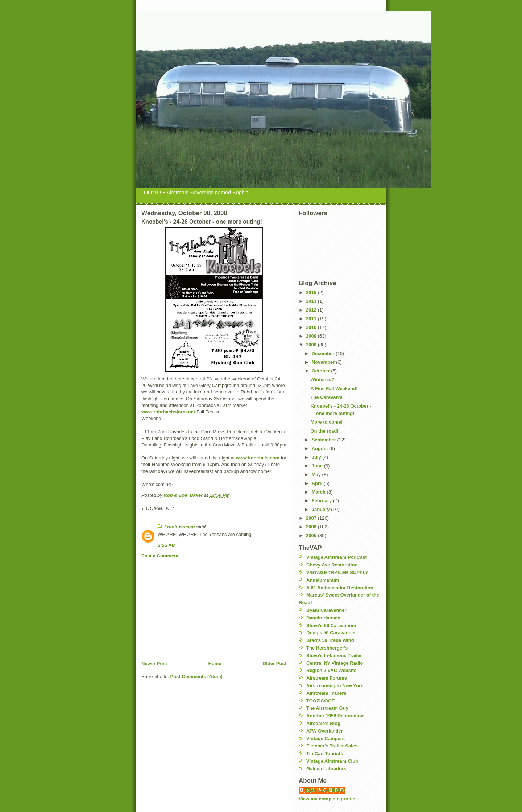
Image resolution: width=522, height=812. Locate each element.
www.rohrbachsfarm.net (168, 412)
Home (215, 663)
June (318, 466)
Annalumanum (323, 580)
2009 (312, 336)
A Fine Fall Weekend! (334, 389)
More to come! (326, 422)
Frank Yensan (180, 527)
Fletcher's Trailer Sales (332, 746)
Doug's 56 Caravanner (331, 633)
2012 (312, 310)
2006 (312, 527)
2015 (312, 292)
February (322, 501)
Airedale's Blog (323, 723)
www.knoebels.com (258, 458)
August (320, 448)
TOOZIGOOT (320, 701)
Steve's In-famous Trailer (334, 656)
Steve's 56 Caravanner (331, 625)
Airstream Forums (327, 678)
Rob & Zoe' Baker (326, 790)
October (321, 371)
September (325, 440)
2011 (312, 319)
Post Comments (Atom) (196, 677)
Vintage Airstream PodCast (337, 557)
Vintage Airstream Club (332, 761)
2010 (312, 327)
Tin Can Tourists (325, 753)
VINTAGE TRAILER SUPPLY (337, 572)
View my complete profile (327, 799)
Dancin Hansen (323, 618)
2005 (312, 535)
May (317, 475)
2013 (312, 301)
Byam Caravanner (326, 610)
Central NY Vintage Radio (335, 663)
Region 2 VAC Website (331, 670)
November (324, 362)
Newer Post (154, 663)
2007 (312, 518)
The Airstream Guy (327, 708)
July (317, 457)
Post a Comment (160, 556)
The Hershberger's (327, 648)
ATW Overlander (325, 731)
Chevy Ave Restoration (332, 565)
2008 (312, 345)
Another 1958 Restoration (335, 716)
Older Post (274, 663)
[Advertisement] (196, 610)
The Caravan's (326, 397)
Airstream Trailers (326, 693)
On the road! (324, 431)
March (319, 492)
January (321, 509)
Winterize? (322, 380)
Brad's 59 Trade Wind (330, 640)
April (318, 483)
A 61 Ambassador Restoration (340, 588)
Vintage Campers (326, 739)
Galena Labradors (326, 769)
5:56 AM (167, 545)
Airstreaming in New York (335, 686)
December (324, 353)
